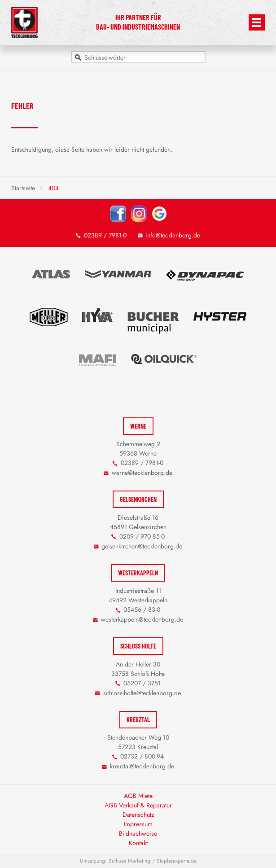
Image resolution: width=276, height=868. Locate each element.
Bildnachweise (138, 833)
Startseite (23, 188)
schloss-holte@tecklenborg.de (142, 693)
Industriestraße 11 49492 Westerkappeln (138, 595)
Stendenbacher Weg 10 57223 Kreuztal (138, 742)
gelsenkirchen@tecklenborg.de (142, 546)
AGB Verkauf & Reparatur (138, 805)
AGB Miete (138, 796)
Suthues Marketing (129, 861)
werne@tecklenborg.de (142, 473)
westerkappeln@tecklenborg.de (142, 619)
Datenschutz (138, 815)
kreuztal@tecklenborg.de (142, 766)
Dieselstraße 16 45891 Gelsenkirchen (138, 522)
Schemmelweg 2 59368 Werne (138, 449)
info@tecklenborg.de (173, 235)
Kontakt (138, 843)
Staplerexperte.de (177, 861)
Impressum (138, 824)
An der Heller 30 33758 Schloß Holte (138, 669)
